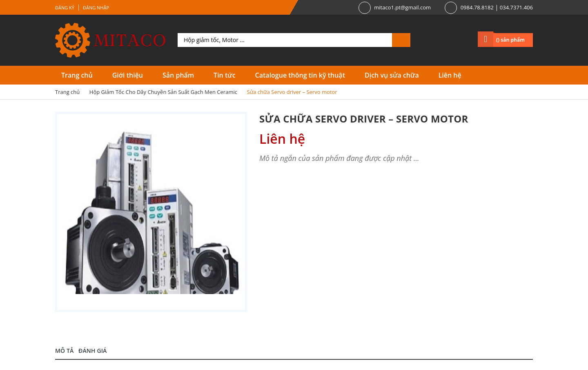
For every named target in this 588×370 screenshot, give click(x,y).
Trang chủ (77, 75)
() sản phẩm (510, 40)
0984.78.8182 (477, 7)
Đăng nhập (96, 8)
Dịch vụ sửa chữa (392, 75)
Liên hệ (450, 75)
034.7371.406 (516, 7)
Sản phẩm (178, 75)
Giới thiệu (128, 75)
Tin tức (224, 75)
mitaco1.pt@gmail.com (402, 7)
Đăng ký (65, 8)
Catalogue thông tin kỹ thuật (300, 75)
